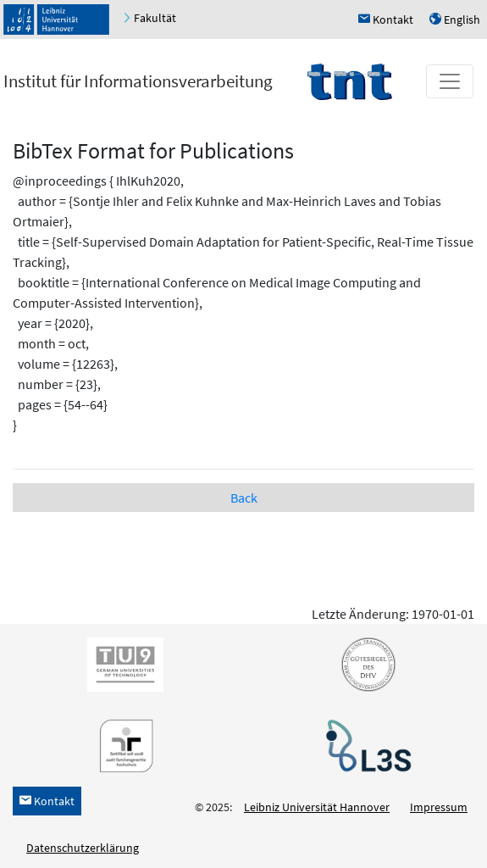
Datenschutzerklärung (83, 848)
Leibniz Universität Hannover (317, 807)
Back (244, 498)
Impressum (439, 807)
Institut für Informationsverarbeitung (138, 81)
